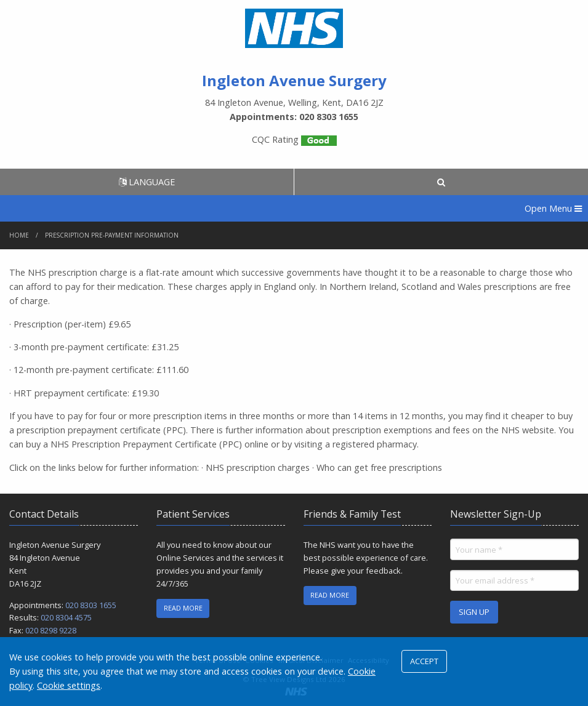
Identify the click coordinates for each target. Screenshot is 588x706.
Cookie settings (69, 685)
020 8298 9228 (51, 630)
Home (19, 235)
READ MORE (183, 608)
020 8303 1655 (91, 605)
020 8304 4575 (66, 617)
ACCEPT (424, 661)
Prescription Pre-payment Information (112, 235)
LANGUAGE (147, 182)
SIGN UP (474, 612)
